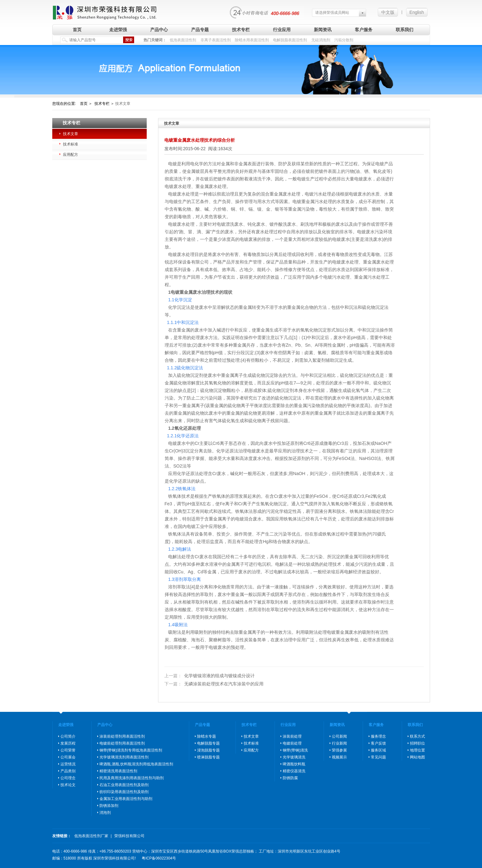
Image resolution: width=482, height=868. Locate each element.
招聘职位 (417, 743)
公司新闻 (339, 736)
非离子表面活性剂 (216, 40)
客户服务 (364, 30)
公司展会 (68, 757)
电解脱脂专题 (208, 743)
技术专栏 (241, 30)
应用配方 (71, 155)
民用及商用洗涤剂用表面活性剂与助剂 (132, 778)
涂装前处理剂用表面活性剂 (122, 736)
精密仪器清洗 (294, 771)
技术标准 (71, 144)
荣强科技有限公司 (129, 836)
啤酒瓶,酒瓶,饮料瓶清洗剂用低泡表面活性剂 (136, 764)
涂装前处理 (292, 736)
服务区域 (378, 750)
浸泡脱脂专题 (208, 750)
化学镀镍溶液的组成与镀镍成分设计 (210, 676)
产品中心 (159, 30)
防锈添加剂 (109, 806)
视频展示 (339, 757)
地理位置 (417, 750)
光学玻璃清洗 (294, 757)
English (417, 12)
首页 (77, 30)
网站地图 (417, 757)
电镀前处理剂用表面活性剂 (122, 743)
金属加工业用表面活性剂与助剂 (126, 799)
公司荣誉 (68, 750)
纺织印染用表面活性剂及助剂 (124, 792)
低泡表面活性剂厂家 (91, 836)
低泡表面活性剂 (183, 40)
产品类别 (68, 771)
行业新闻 (339, 743)
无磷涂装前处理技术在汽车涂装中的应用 (214, 684)
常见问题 (378, 757)
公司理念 (68, 778)
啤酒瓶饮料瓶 (294, 764)
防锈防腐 (290, 778)
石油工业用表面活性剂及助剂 (124, 785)
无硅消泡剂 (321, 40)
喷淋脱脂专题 (208, 757)
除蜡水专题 (207, 736)
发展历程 (68, 743)
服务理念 (378, 736)
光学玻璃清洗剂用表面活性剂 (124, 757)
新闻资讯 (323, 30)
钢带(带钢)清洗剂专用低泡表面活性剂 (131, 750)
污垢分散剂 (344, 40)
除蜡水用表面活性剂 (252, 40)
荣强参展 (339, 750)
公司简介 (68, 736)
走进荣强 (118, 30)
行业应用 (282, 30)
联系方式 (417, 736)
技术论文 (68, 785)
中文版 (388, 12)
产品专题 (200, 30)
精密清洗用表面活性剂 (118, 771)
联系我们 (405, 30)
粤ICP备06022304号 (159, 858)
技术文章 (71, 134)
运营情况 (68, 764)
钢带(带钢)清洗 (295, 750)
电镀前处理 (292, 743)
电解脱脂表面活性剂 (290, 40)
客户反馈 (378, 743)
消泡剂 (105, 813)
